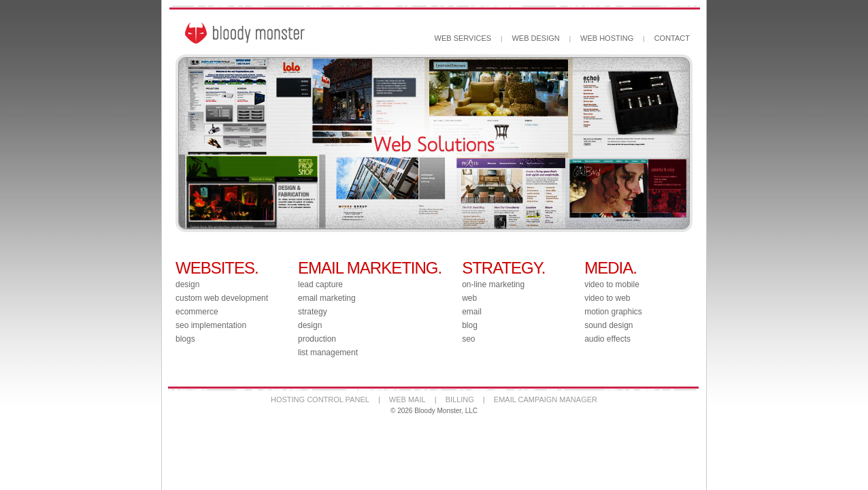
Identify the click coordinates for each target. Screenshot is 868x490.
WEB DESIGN (535, 38)
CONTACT (672, 38)
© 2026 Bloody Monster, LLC (434, 411)
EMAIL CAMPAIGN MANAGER (546, 399)
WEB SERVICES (463, 38)
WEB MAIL (407, 399)
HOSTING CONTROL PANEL (320, 399)
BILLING (460, 399)
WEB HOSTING (607, 38)
